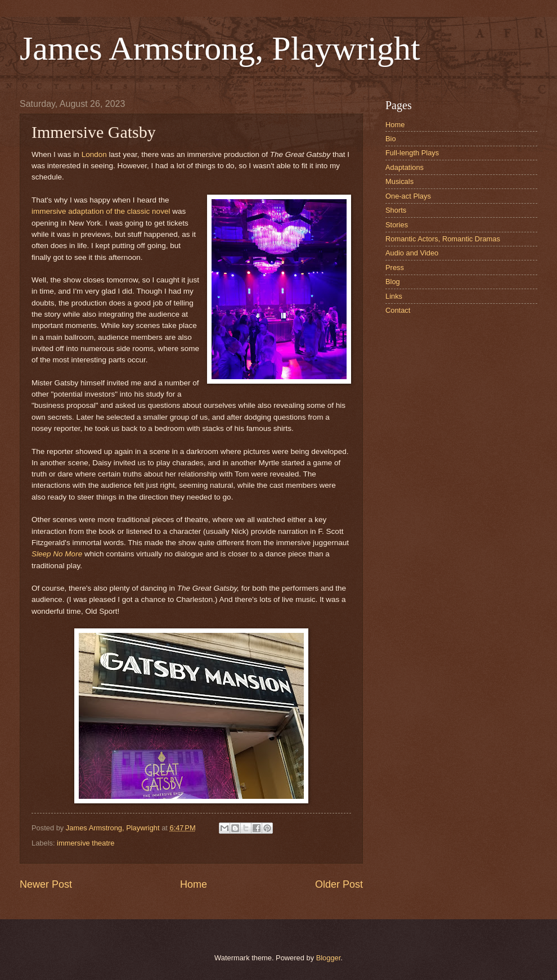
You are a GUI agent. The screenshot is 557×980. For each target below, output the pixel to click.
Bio (391, 139)
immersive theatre (86, 843)
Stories (397, 225)
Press (395, 268)
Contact (398, 310)
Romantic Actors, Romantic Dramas (443, 239)
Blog (393, 282)
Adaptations (405, 167)
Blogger (329, 958)
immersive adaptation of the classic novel (101, 211)
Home (194, 884)
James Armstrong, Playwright (220, 48)
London (94, 154)
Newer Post (46, 884)
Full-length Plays (412, 153)
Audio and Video (412, 253)
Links (394, 296)
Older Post (339, 884)
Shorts (396, 210)
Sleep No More (57, 554)
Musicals (399, 181)
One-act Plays (408, 196)
